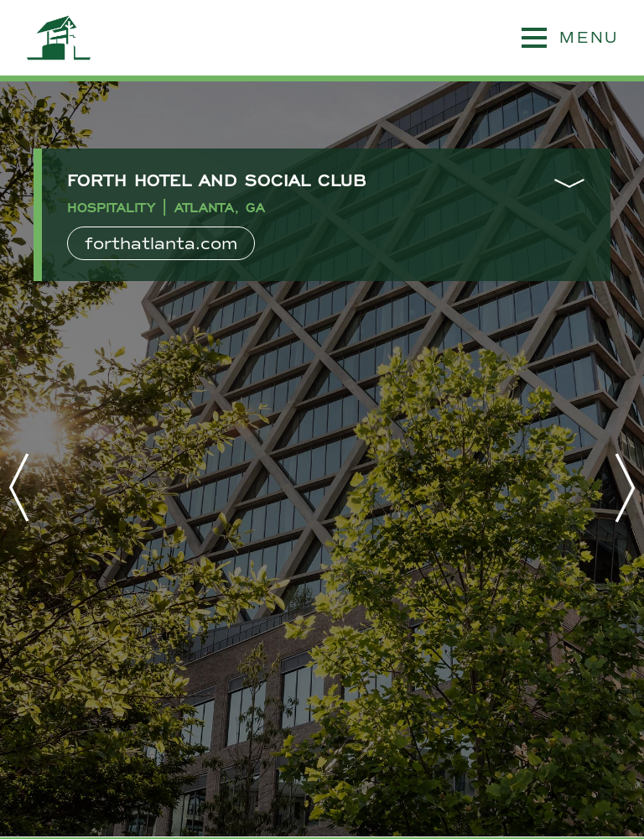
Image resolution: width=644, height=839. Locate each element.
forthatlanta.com (161, 243)
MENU (570, 38)
